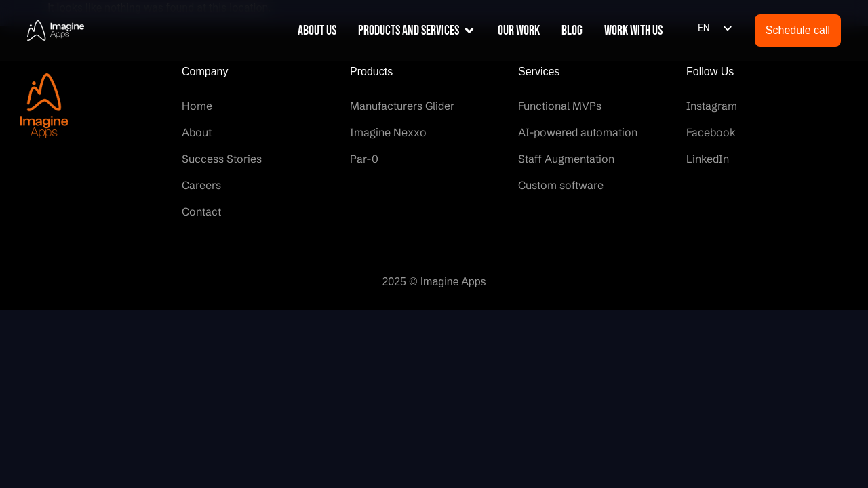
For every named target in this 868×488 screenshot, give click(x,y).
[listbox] (714, 28)
